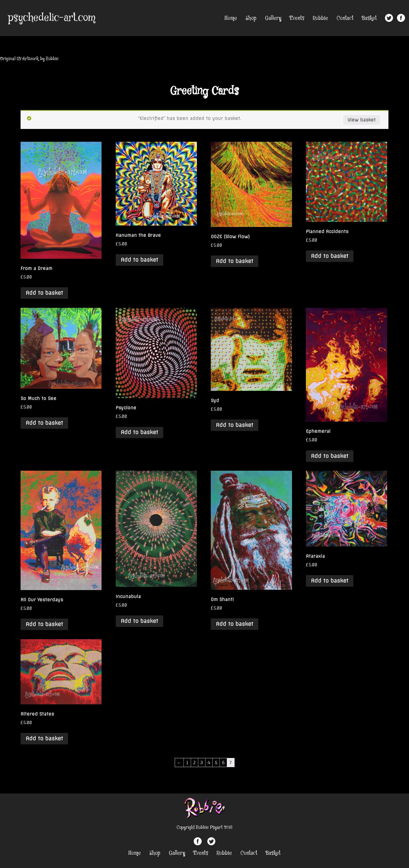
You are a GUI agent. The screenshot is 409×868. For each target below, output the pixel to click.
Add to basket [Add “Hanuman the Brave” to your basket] (139, 260)
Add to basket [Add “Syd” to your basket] (235, 425)
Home (231, 18)
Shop (251, 18)
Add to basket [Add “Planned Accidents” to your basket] (330, 256)
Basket (369, 18)
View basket (362, 120)
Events (297, 18)
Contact (345, 18)
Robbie (320, 18)
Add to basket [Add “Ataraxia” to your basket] (330, 581)
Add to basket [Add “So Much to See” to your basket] (44, 423)
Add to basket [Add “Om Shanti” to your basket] (235, 624)
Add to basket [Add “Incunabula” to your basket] (139, 621)
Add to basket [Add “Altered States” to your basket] (44, 739)
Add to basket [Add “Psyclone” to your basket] (139, 432)
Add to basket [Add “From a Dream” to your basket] (44, 293)
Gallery (273, 18)
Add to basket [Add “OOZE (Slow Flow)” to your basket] (235, 261)
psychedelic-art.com (52, 18)
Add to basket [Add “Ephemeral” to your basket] (330, 456)
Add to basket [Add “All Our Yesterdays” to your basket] (44, 624)
